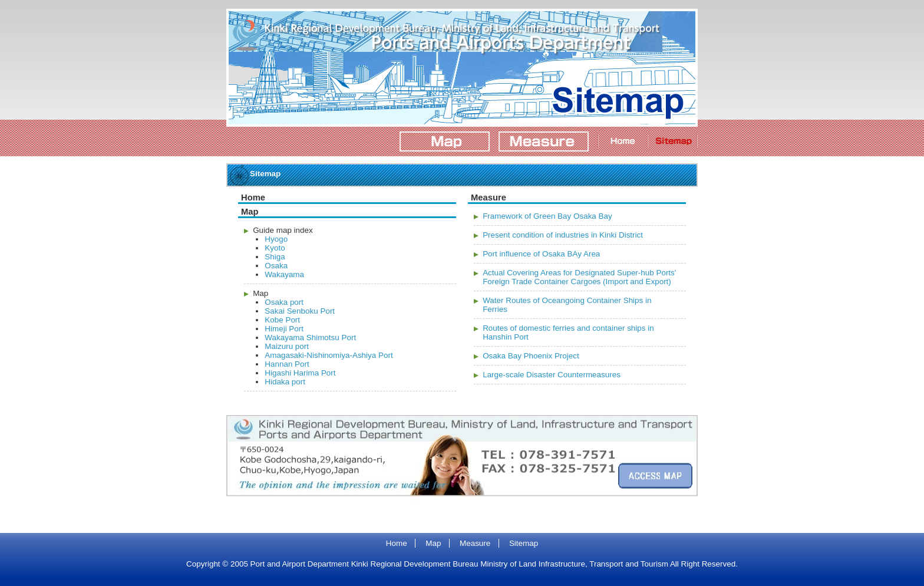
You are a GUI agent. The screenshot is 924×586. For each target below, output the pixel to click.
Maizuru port (287, 346)
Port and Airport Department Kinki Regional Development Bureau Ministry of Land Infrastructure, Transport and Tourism (444, 30)
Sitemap (524, 543)
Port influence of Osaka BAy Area (541, 254)
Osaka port (284, 302)
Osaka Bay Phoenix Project (531, 356)
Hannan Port (287, 364)
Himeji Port (284, 329)
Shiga (275, 257)
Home (397, 543)
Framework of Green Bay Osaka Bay (547, 216)
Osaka (276, 266)
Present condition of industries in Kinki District (563, 235)
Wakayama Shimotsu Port (310, 338)
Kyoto (275, 248)
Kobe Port (282, 320)
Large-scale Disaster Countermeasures (552, 375)
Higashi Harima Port (300, 373)
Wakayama (284, 274)
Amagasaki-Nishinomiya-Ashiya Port (329, 355)
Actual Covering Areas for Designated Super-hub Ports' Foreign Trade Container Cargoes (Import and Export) (579, 277)
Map (433, 543)
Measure (475, 543)
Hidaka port (285, 382)
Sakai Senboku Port (300, 311)
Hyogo (276, 239)
